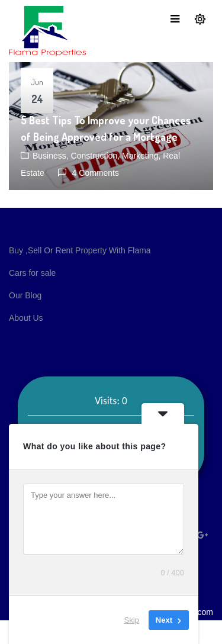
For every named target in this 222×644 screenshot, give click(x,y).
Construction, (96, 156)
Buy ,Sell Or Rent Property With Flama (80, 250)
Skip (132, 620)
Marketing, (142, 156)
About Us (26, 318)
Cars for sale (32, 273)
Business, (52, 156)
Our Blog (25, 295)
